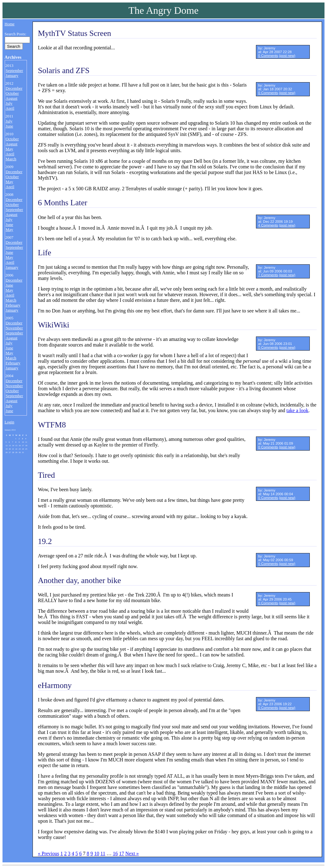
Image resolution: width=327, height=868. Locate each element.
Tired (46, 475)
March (11, 159)
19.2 (45, 541)
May (9, 149)
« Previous (49, 853)
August (12, 98)
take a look (297, 410)
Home (10, 24)
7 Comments (268, 275)
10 (97, 853)
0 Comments (268, 56)
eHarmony (55, 685)
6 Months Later (63, 203)
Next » (132, 853)
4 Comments (268, 225)
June (9, 126)
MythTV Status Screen (74, 33)
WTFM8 (52, 425)
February (13, 305)
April (10, 108)
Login (10, 422)
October (12, 93)
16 (115, 853)
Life (45, 253)
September (14, 70)
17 (121, 853)
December (14, 88)
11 (103, 853)
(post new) (287, 56)
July (9, 103)
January (12, 75)
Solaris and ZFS (64, 70)
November (14, 328)
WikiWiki (54, 325)
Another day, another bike (79, 580)
